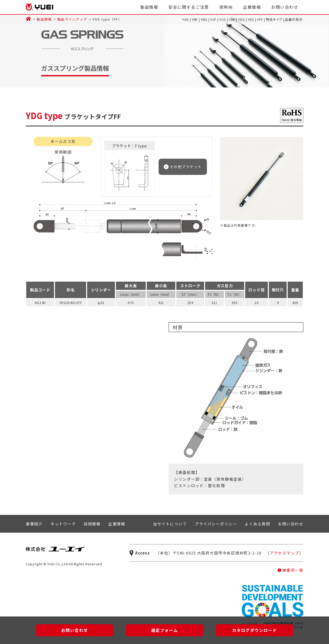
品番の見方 (294, 19)
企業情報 (252, 7)
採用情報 (92, 524)
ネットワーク (63, 524)
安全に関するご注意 (189, 7)
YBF (195, 19)
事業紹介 (34, 524)
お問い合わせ (285, 7)
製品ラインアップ (72, 19)
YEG (251, 19)
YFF (260, 19)
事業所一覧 (293, 570)
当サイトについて (170, 524)
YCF (213, 19)
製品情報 (149, 7)
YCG (223, 19)
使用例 (226, 7)
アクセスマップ (284, 553)
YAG (186, 19)
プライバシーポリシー (216, 524)
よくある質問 (257, 524)
